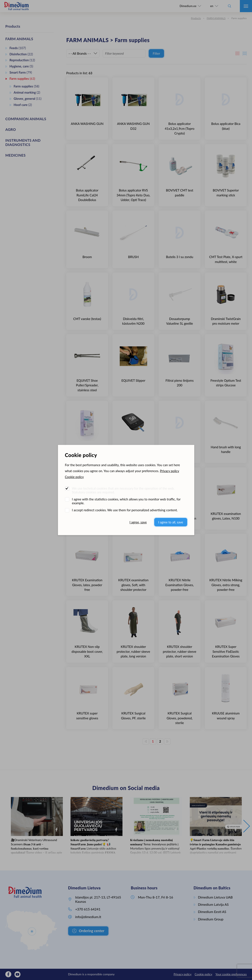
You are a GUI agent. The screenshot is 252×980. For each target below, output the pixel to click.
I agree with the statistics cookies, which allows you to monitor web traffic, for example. (126, 501)
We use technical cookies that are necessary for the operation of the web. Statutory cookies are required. (123, 490)
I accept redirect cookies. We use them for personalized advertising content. (125, 510)
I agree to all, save (171, 522)
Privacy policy (170, 471)
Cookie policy (74, 477)
